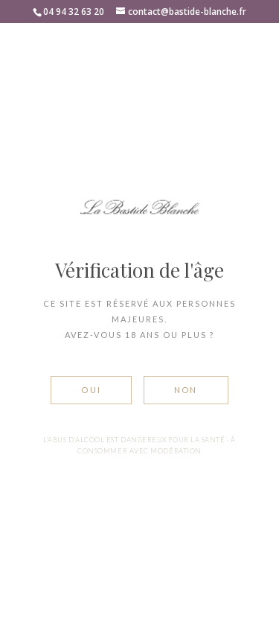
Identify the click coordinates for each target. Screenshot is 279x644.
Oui (91, 390)
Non (186, 390)
